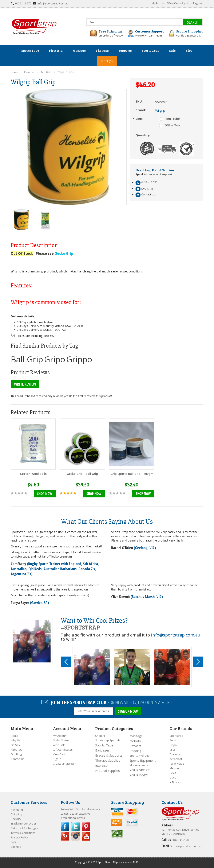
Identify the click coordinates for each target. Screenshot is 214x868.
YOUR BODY (139, 775)
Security (16, 819)
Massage (136, 736)
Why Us (16, 740)
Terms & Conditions (23, 833)
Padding (135, 751)
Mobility (135, 741)
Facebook (65, 827)
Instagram (76, 836)
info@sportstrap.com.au (53, 3)
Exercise (101, 765)
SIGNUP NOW (128, 711)
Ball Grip (27, 359)
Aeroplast (176, 759)
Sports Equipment (143, 760)
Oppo (173, 745)
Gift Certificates (63, 750)
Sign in (185, 3)
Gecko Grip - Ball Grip (82, 474)
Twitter (76, 827)
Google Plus (65, 836)
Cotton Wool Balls (33, 474)
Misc (172, 750)
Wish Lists (59, 745)
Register (198, 3)
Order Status (61, 740)
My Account (158, 3)
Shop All (100, 736)
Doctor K (175, 754)
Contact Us (18, 759)
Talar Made (177, 764)
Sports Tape (104, 745)
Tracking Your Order (23, 823)
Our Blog (16, 754)
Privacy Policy (19, 837)
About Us (17, 750)
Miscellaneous (139, 765)
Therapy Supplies (108, 760)
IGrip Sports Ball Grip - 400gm (132, 474)
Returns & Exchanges (24, 828)
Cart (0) (107, 61)
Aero (173, 740)
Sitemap (16, 847)
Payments (17, 810)
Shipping (16, 814)
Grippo (79, 359)
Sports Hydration (140, 756)
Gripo (55, 359)
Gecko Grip (64, 253)
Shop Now (45, 494)
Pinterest (86, 827)
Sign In (57, 759)
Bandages (102, 750)
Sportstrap (176, 736)
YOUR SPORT (140, 770)
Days (173, 777)
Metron (174, 768)
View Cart (174, 3)
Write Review (25, 384)
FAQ (13, 842)
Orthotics (135, 746)
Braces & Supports (109, 755)
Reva (173, 773)
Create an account (65, 764)
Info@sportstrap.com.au (176, 635)
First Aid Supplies (108, 771)
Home (15, 736)
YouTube (86, 836)
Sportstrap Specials (108, 740)
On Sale (16, 745)
